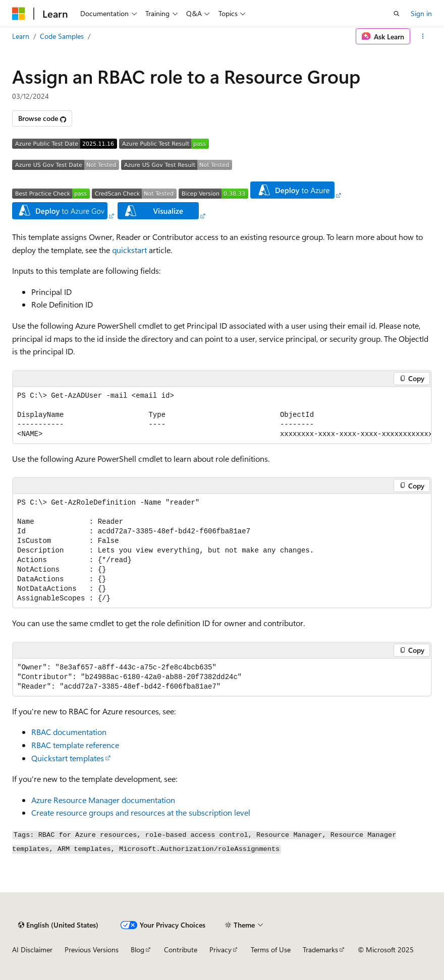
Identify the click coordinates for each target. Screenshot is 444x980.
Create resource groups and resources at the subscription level (141, 812)
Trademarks (320, 950)
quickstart (129, 250)
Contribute (181, 950)
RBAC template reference (75, 745)
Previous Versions (92, 950)
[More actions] (423, 36)
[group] (222, 415)
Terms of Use (271, 950)
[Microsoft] (19, 14)
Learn (21, 36)
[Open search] (397, 14)
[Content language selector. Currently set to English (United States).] (58, 925)
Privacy (220, 950)
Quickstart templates (68, 758)
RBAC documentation (69, 732)
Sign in (421, 13)
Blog (137, 950)
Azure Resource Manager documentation (103, 800)
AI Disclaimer (32, 950)
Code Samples (62, 36)
